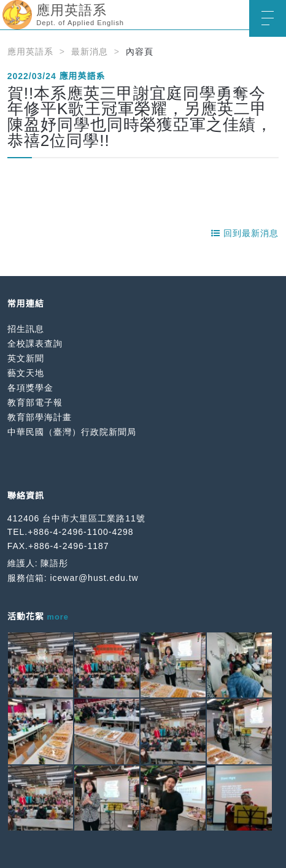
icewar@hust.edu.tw (94, 578)
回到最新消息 (245, 233)
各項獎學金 (30, 388)
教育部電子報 (35, 402)
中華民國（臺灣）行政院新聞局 (72, 432)
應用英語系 (30, 52)
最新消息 (90, 52)
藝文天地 (26, 373)
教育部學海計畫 (40, 417)
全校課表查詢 (35, 344)
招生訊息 (26, 329)
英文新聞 (26, 358)
